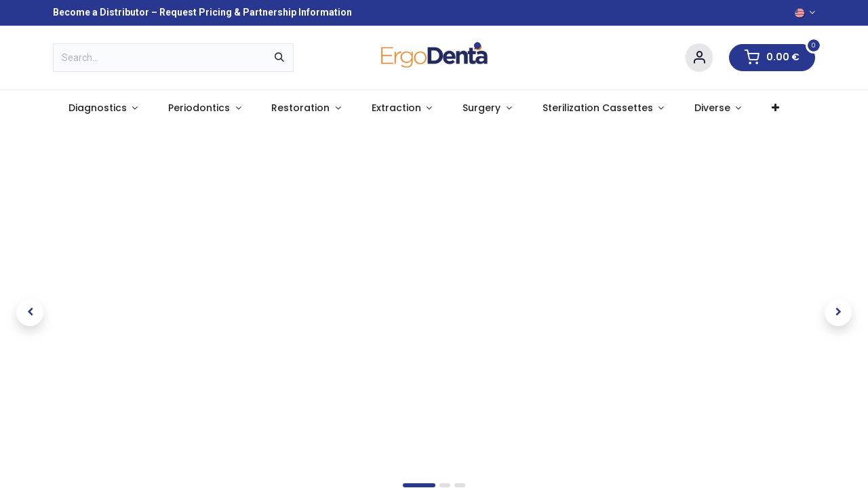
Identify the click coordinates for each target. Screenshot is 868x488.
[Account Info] (699, 58)
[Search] (279, 58)
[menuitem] (103, 108)
